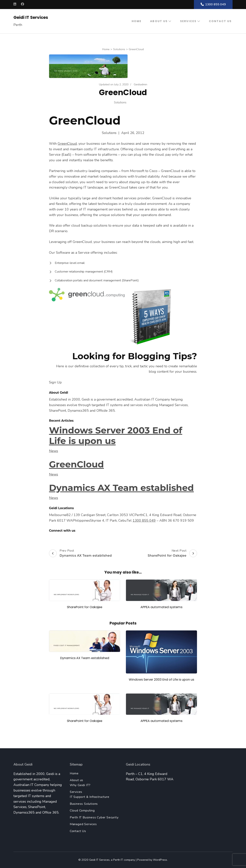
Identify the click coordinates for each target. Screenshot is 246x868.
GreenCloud (67, 144)
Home (137, 21)
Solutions (120, 102)
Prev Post (80, 553)
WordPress (160, 860)
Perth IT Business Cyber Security (94, 817)
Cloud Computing (82, 811)
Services (188, 21)
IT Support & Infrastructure (90, 797)
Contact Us (220, 21)
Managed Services (83, 824)
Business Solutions (84, 804)
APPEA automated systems (161, 607)
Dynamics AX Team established (121, 488)
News (54, 451)
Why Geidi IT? (80, 785)
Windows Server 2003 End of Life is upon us (116, 436)
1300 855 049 (213, 4)
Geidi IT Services (31, 17)
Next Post (172, 553)
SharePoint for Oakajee (85, 607)
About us (159, 21)
